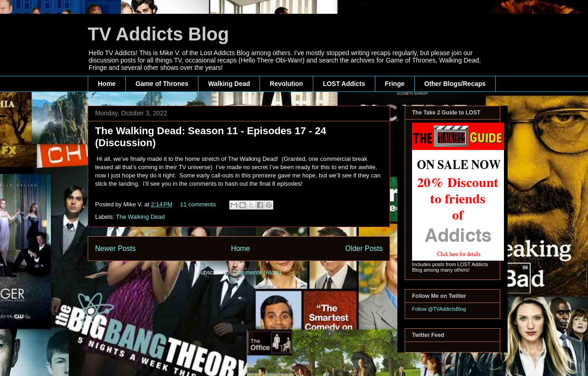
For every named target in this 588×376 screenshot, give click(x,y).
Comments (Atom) (257, 272)
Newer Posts (115, 248)
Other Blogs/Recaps (455, 84)
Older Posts (364, 248)
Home (107, 84)
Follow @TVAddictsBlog (439, 309)
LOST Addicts (344, 84)
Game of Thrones (162, 84)
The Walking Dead (140, 217)
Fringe (395, 84)
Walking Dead (229, 84)
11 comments (198, 204)
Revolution (286, 84)
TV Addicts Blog (158, 34)
